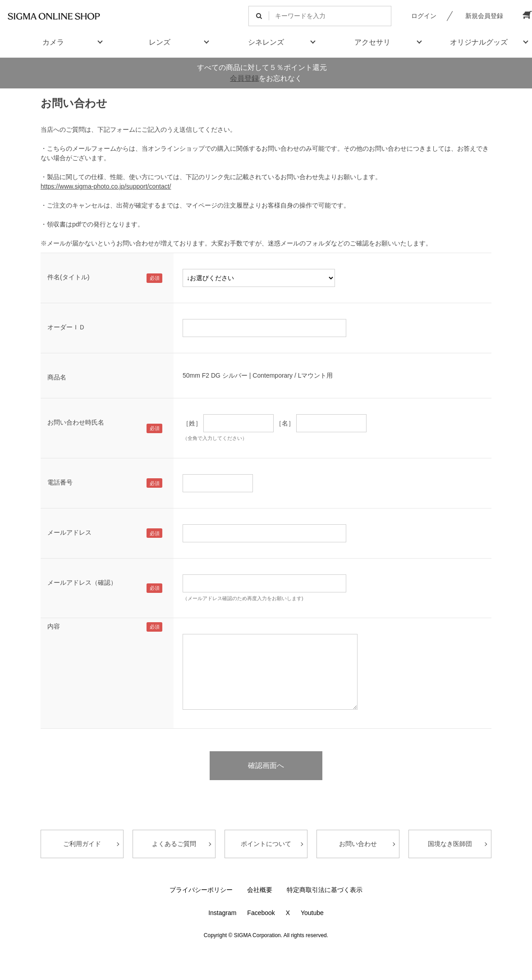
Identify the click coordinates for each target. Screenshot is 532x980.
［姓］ (192, 423)
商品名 (57, 377)
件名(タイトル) (68, 277)
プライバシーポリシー (201, 890)
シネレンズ (266, 42)
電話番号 (60, 482)
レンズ (160, 42)
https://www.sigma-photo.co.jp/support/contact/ (106, 186)
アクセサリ (372, 42)
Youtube (312, 913)
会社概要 (260, 890)
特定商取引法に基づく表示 (325, 890)
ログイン (424, 16)
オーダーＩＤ (66, 327)
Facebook (261, 913)
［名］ (285, 423)
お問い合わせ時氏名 (76, 422)
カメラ (53, 42)
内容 (54, 626)
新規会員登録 (484, 16)
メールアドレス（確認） (82, 582)
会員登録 (244, 78)
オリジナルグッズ (479, 42)
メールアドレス (69, 532)
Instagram (222, 913)
